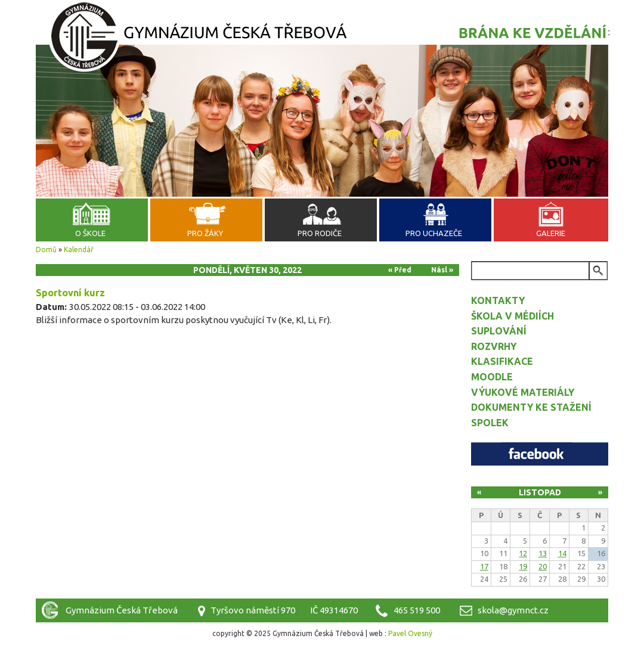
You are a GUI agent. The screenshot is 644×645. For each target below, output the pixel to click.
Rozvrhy (494, 346)
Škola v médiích (513, 316)
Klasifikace (502, 361)
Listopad (540, 492)
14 (562, 553)
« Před (400, 270)
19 (523, 566)
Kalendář (79, 249)
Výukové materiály (523, 392)
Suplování (499, 331)
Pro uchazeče (434, 233)
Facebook (540, 454)
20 (543, 566)
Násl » (442, 270)
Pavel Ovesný (410, 633)
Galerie (551, 233)
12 (523, 553)
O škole (90, 233)
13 (543, 553)
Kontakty (498, 300)
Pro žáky (205, 233)
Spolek (490, 423)
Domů (46, 249)
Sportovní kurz (70, 293)
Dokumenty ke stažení (531, 407)
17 (484, 566)
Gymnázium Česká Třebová (322, 39)
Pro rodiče (320, 233)
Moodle (492, 377)
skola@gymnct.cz (513, 610)
